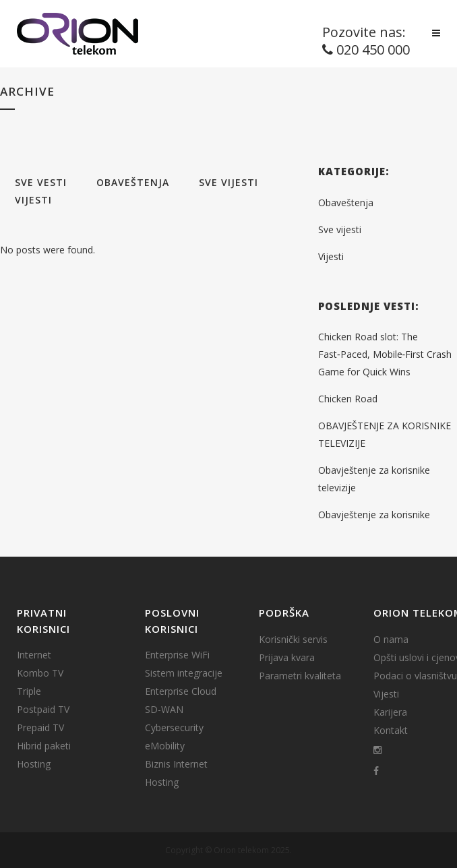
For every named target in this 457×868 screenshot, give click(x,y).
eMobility (165, 746)
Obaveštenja (346, 203)
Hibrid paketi (44, 746)
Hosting (34, 764)
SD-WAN (164, 710)
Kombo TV (40, 673)
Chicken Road (348, 399)
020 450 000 (373, 50)
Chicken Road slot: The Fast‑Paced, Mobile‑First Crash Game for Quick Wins (385, 354)
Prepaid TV (40, 728)
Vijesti (331, 256)
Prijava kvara (287, 658)
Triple (29, 691)
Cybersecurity (174, 728)
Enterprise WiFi (177, 655)
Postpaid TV (43, 710)
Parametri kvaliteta (300, 676)
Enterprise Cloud (181, 691)
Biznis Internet (176, 764)
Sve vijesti (340, 229)
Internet (34, 655)
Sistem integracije (184, 673)
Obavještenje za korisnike (374, 515)
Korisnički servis (293, 640)
